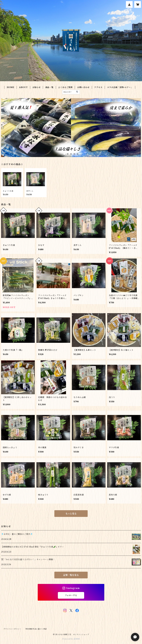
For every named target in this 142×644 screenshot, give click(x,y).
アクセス (98, 87)
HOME (11, 87)
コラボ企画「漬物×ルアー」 (120, 87)
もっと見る (71, 514)
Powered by (71, 639)
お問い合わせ (83, 87)
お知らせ (37, 87)
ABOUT (23, 87)
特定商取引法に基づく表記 (36, 629)
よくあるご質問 (65, 87)
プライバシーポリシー (12, 629)
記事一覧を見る (71, 575)
